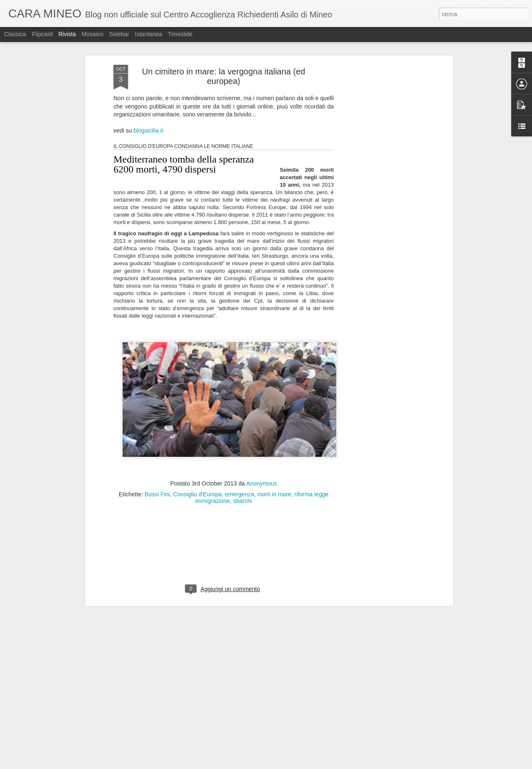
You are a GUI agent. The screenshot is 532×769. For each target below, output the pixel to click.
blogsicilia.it (148, 128)
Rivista (67, 34)
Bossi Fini (157, 492)
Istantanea (149, 34)
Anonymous (262, 481)
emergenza (239, 492)
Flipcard (42, 34)
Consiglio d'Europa (197, 492)
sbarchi (243, 498)
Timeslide (180, 34)
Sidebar (119, 34)
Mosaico (92, 34)
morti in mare (274, 492)
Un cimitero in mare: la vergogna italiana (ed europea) (224, 74)
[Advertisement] (379, 193)
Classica (15, 34)
